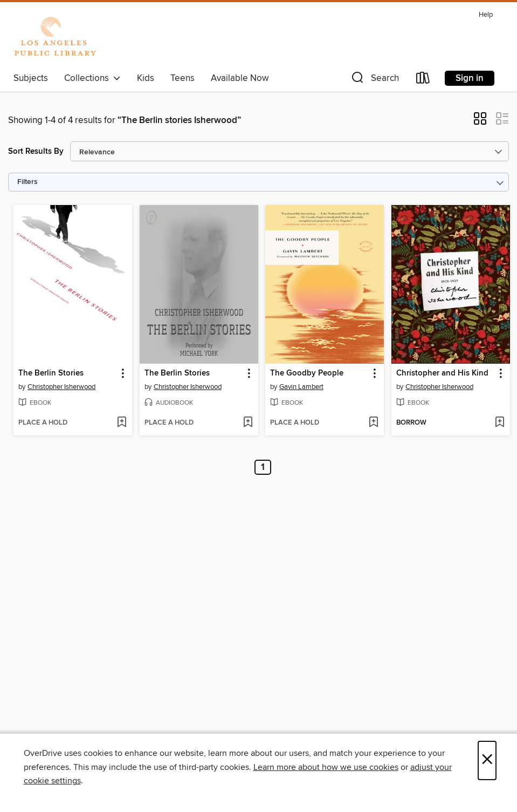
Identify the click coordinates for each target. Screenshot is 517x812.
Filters (27, 182)
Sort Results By (36, 151)
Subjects (31, 78)
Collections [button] (92, 78)
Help (486, 15)
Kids (146, 78)
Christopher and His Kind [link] (442, 373)
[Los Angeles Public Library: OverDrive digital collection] (55, 37)
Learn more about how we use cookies (326, 767)
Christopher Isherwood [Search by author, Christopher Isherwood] (61, 387)
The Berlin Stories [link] (51, 373)
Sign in (470, 78)
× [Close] (487, 760)
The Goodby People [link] (307, 373)
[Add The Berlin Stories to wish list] (122, 423)
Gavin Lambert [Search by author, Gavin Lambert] (301, 387)
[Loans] (423, 80)
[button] (374, 80)
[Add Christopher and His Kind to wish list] (499, 423)
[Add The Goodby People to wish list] (373, 423)
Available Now (240, 78)
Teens (182, 78)
